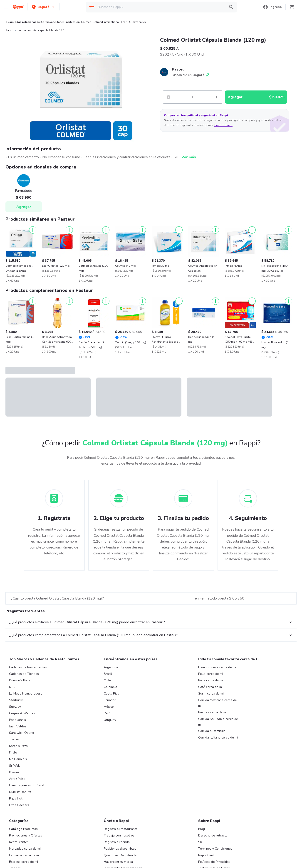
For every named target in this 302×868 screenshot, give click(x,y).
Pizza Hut (16, 799)
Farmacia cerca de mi (24, 855)
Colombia (110, 687)
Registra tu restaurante (121, 829)
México (109, 707)
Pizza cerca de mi (210, 680)
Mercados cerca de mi (25, 849)
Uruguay (110, 720)
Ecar (124, 22)
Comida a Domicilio (212, 731)
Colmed (86, 22)
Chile (107, 680)
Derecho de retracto (213, 835)
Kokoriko (15, 772)
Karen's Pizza (18, 746)
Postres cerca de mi (212, 712)
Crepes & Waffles (22, 713)
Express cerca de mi (24, 862)
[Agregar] (33, 230)
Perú (107, 713)
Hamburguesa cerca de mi (217, 667)
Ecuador (110, 700)
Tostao (14, 739)
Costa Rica (111, 694)
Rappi (9, 30)
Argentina (111, 667)
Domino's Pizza (20, 680)
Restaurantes (19, 842)
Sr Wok (14, 766)
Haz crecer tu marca (118, 862)
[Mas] (217, 97)
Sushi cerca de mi (211, 694)
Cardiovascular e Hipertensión (60, 22)
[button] (43, 7)
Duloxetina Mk (137, 22)
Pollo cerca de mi (211, 674)
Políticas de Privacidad (214, 862)
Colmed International (106, 22)
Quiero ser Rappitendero (122, 855)
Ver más (189, 157)
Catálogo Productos (23, 829)
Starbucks (16, 700)
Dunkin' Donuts (20, 792)
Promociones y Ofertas (26, 835)
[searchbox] (160, 7)
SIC (201, 842)
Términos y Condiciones (215, 849)
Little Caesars (19, 805)
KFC (12, 687)
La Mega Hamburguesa (26, 694)
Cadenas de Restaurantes (28, 667)
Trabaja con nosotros (119, 835)
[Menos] (168, 97)
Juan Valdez (18, 726)
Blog (202, 829)
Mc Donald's (18, 759)
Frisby (13, 752)
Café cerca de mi (210, 687)
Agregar (24, 207)
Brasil (108, 674)
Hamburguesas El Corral (27, 785)
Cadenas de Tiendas (24, 674)
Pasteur (179, 69)
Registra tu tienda (117, 842)
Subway (15, 707)
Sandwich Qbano (22, 733)
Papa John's (17, 720)
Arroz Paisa (17, 779)
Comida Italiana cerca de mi (218, 738)
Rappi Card (206, 855)
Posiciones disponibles (120, 849)
